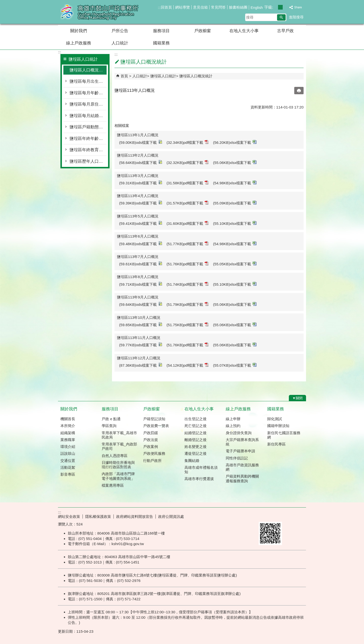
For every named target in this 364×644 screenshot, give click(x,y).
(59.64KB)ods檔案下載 (141, 304)
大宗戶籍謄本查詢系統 (242, 442)
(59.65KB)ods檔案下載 (141, 325)
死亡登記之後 (196, 426)
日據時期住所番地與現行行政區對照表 (118, 465)
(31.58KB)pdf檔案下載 (188, 183)
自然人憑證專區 (115, 456)
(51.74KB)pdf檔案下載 (188, 284)
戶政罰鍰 (151, 433)
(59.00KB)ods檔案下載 (141, 142)
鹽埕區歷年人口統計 (88, 161)
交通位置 (68, 461)
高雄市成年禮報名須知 (201, 470)
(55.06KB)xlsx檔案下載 (235, 162)
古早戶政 (285, 31)
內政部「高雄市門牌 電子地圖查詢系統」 (118, 476)
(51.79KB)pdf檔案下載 (188, 304)
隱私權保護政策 (98, 517)
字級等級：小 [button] (275, 7)
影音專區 (68, 474)
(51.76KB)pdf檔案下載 (188, 264)
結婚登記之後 (196, 433)
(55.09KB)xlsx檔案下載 (235, 203)
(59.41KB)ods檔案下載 (141, 223)
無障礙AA (288, 516)
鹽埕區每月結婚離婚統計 (88, 116)
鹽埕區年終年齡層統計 (88, 139)
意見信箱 (200, 7)
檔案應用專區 (113, 485)
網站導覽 (182, 7)
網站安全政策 (69, 517)
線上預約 (233, 426)
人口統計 (120, 43)
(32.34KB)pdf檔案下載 (188, 142)
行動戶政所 (152, 461)
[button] (281, 17)
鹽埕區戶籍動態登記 (88, 127)
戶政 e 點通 (111, 419)
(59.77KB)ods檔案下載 (141, 345)
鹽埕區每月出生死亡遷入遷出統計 (88, 81)
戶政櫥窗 (203, 31)
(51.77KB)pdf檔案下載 (188, 244)
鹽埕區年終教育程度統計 (88, 150)
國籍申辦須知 (278, 426)
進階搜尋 (296, 17)
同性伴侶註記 (237, 458)
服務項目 (161, 31)
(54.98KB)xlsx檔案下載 (235, 183)
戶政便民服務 (154, 453)
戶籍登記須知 (154, 419)
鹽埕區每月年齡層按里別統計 (88, 93)
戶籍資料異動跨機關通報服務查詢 (242, 478)
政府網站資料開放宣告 (135, 517)
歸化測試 (275, 419)
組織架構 (68, 433)
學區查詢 (109, 426)
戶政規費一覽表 (156, 426)
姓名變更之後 (196, 447)
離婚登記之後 (196, 440)
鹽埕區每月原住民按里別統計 (88, 104)
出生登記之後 (196, 419)
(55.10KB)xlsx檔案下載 (235, 223)
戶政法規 (151, 440)
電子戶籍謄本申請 (240, 451)
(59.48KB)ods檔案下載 (141, 244)
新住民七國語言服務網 (284, 435)
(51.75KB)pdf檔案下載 (188, 325)
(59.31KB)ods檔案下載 (141, 183)
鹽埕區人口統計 (163, 76)
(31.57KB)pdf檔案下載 (188, 203)
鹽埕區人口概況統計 (88, 70)
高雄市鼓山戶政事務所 (99, 12)
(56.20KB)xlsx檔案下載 (235, 142)
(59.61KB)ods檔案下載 (141, 264)
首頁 (124, 76)
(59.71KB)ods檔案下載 (141, 284)
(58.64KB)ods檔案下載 (141, 162)
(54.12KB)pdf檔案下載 (188, 365)
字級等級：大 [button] (286, 7)
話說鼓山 (68, 453)
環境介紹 (68, 447)
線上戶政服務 (79, 43)
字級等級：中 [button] (280, 7)
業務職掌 (68, 440)
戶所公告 (120, 31)
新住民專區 (276, 444)
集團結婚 (192, 461)
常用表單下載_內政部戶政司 (119, 446)
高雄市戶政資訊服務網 (242, 467)
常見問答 (218, 7)
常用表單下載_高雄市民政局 (119, 435)
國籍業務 (161, 43)
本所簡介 (68, 426)
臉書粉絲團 (238, 7)
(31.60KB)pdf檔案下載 (188, 223)
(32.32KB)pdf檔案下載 (188, 162)
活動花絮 (68, 467)
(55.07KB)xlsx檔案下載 (235, 365)
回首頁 (166, 7)
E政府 (264, 516)
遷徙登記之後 (196, 453)
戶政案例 (151, 447)
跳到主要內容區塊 (3, 3)
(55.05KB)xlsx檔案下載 (235, 264)
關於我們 (79, 31)
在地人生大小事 (244, 31)
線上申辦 (233, 419)
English (257, 7)
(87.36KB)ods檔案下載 (141, 365)
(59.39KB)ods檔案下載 (141, 203)
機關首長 (68, 419)
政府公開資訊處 (171, 517)
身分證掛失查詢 (239, 433)
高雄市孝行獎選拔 (199, 479)
